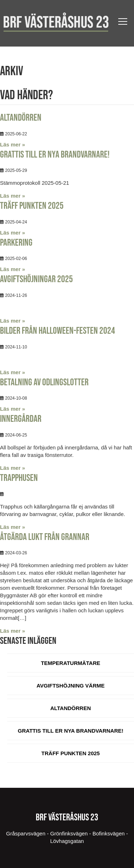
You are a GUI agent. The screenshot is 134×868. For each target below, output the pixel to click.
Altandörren (21, 118)
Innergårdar (21, 419)
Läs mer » (13, 144)
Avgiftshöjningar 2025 (36, 279)
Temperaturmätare (70, 663)
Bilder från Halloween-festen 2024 (58, 331)
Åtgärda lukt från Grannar (45, 537)
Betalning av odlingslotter (44, 382)
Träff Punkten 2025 (32, 206)
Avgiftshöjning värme (71, 686)
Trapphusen (19, 478)
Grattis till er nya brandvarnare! (55, 155)
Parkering (16, 243)
